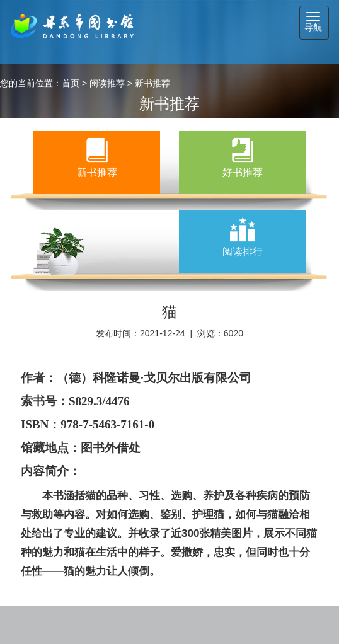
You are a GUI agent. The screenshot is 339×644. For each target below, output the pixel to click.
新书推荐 (152, 83)
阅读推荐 (107, 83)
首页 (71, 83)
